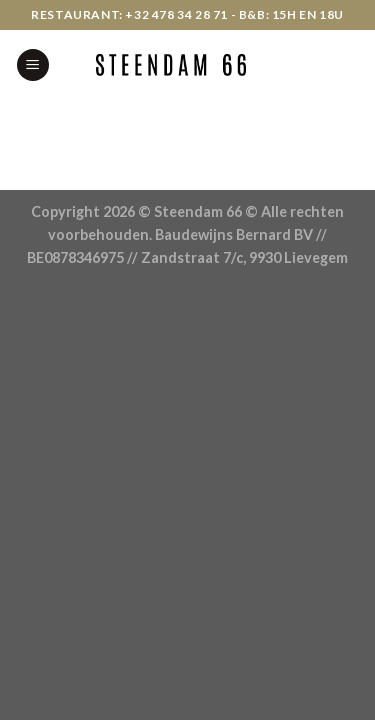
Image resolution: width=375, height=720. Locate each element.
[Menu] (33, 65)
